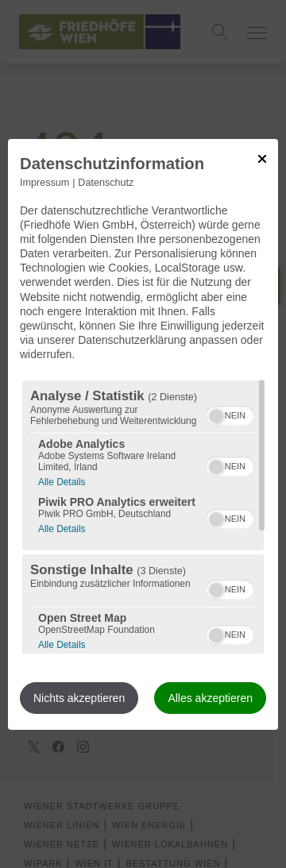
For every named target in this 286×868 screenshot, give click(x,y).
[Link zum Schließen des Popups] (262, 158)
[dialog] (143, 434)
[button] (216, 416)
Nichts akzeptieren (79, 698)
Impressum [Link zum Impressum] (44, 182)
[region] (143, 517)
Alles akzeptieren (210, 698)
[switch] (230, 414)
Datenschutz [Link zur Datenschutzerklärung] (106, 182)
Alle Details (62, 480)
